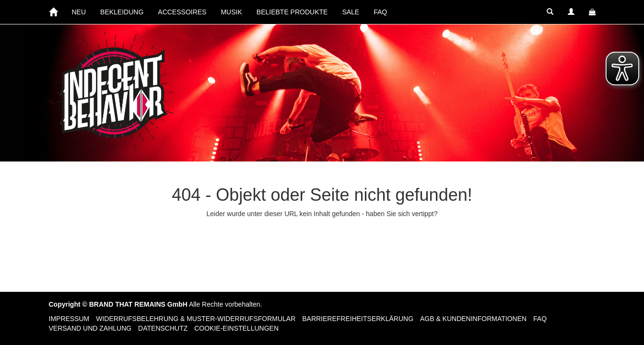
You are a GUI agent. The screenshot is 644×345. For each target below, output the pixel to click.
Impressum (69, 319)
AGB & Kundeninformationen (473, 319)
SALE (351, 12)
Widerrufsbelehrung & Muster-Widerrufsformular (196, 319)
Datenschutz (163, 328)
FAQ (380, 12)
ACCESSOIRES (182, 12)
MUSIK (231, 12)
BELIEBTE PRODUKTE (292, 12)
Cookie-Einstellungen (236, 328)
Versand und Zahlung (90, 328)
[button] (550, 12)
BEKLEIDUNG (122, 12)
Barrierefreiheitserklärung (358, 319)
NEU (79, 12)
